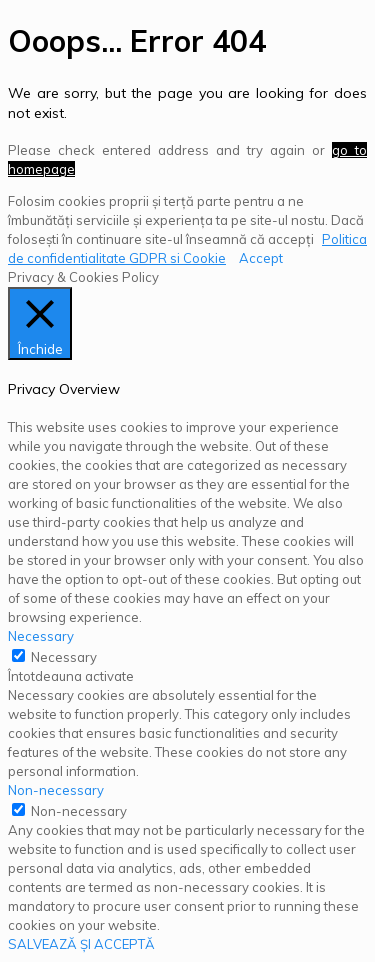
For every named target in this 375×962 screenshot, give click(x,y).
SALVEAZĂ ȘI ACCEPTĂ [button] (81, 944)
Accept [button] (261, 258)
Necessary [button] (41, 636)
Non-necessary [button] (56, 790)
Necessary (64, 657)
